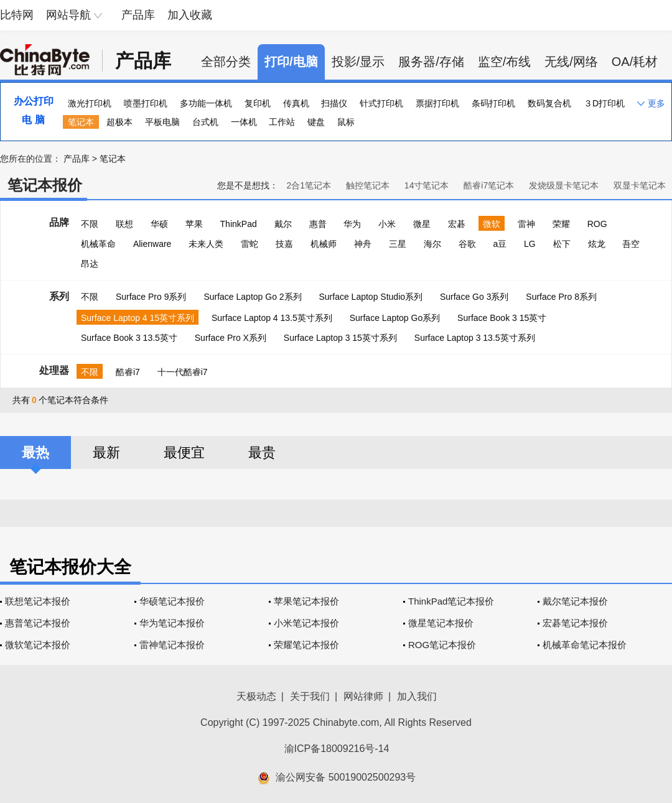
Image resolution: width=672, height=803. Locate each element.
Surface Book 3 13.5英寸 (129, 338)
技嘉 (284, 244)
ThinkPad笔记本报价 (451, 601)
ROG (597, 224)
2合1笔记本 (309, 185)
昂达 (90, 264)
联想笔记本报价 (38, 601)
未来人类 (206, 244)
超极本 (119, 122)
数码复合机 (549, 103)
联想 (124, 224)
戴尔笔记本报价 (575, 601)
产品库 (138, 15)
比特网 (17, 15)
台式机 (205, 122)
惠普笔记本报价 (38, 623)
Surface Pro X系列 (231, 338)
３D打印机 (604, 103)
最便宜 (184, 453)
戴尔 (283, 224)
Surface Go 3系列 (474, 297)
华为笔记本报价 (172, 623)
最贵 (262, 453)
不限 (90, 224)
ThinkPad (239, 224)
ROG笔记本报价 (442, 645)
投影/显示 (358, 62)
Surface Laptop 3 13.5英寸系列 (475, 338)
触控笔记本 (368, 185)
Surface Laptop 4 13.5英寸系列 (272, 318)
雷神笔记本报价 (172, 645)
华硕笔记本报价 (172, 601)
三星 (398, 244)
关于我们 (310, 696)
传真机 (296, 103)
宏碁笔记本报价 (575, 623)
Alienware (152, 244)
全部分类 (226, 62)
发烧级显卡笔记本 (564, 185)
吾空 (631, 244)
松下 (562, 244)
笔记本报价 (45, 185)
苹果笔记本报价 (306, 601)
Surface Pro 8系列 (561, 297)
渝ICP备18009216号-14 (337, 749)
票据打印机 (437, 103)
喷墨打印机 (146, 103)
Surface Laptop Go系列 (395, 318)
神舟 (363, 244)
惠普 (318, 224)
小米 (387, 224)
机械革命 (98, 244)
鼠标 (346, 122)
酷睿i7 (128, 372)
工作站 (282, 122)
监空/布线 (505, 62)
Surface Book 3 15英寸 (502, 318)
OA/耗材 (635, 62)
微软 (492, 224)
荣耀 (561, 224)
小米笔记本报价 (306, 623)
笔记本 (81, 122)
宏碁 (457, 224)
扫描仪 (334, 103)
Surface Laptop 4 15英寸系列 (138, 318)
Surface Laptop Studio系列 (371, 297)
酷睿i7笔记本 (489, 185)
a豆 (500, 244)
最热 (35, 453)
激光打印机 (90, 103)
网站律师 (363, 696)
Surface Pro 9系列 (151, 297)
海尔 (432, 244)
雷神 (526, 224)
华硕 (159, 224)
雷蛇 (250, 244)
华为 (352, 224)
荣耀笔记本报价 (306, 645)
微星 (422, 224)
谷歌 (467, 244)
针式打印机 (381, 103)
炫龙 (597, 244)
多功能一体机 (206, 103)
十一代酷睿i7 (183, 372)
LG (530, 244)
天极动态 (256, 696)
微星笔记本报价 (441, 623)
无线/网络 (571, 62)
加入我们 (417, 696)
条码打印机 (493, 103)
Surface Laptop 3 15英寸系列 (340, 338)
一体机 (244, 122)
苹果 (194, 224)
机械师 (324, 244)
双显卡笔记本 (640, 185)
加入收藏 (190, 15)
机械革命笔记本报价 (585, 645)
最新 (106, 453)
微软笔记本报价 (38, 645)
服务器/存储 (431, 62)
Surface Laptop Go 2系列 (252, 297)
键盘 (316, 122)
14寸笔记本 (427, 185)
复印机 (258, 103)
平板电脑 (162, 122)
